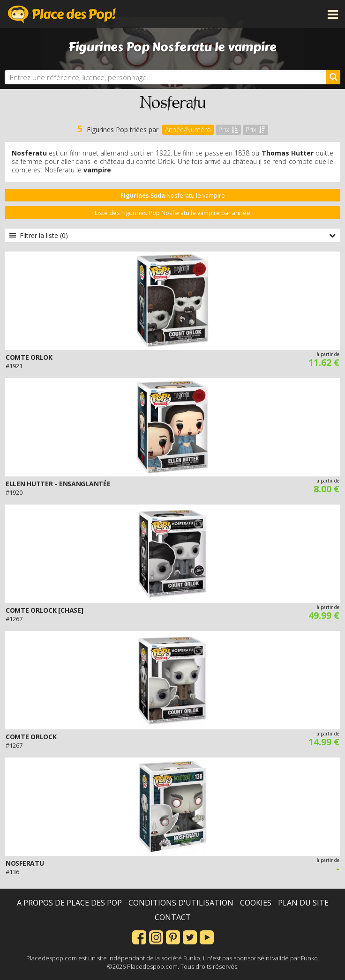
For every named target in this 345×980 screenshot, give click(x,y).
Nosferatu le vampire (173, 196)
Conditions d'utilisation (181, 903)
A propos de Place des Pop (69, 903)
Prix (228, 130)
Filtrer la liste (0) (172, 235)
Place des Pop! (62, 14)
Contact (173, 917)
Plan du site (303, 903)
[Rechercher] (333, 77)
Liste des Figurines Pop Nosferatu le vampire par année (172, 213)
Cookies (256, 903)
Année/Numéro (188, 130)
